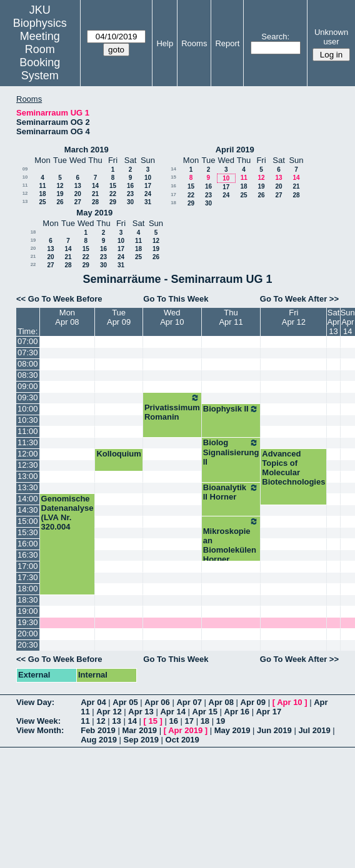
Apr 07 (189, 702)
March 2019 (87, 150)
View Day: (35, 702)
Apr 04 (93, 702)
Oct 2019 (182, 740)
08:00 (28, 364)
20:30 (28, 645)
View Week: (38, 721)
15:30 (28, 532)
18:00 (28, 589)
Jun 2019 (274, 730)
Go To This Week (176, 299)
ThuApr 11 (231, 317)
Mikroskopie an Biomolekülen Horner (231, 540)
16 (130, 186)
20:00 (28, 634)
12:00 (28, 454)
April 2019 (235, 150)
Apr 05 (125, 702)
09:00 (28, 386)
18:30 (28, 600)
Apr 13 (141, 712)
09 (25, 169)
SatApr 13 (333, 322)
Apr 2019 (185, 730)
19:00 (28, 611)
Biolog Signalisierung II (231, 452)
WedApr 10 (172, 317)
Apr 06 (157, 702)
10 (25, 177)
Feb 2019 (98, 730)
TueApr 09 (119, 317)
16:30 (28, 555)
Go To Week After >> (299, 299)
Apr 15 (205, 712)
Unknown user (331, 37)
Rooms (194, 43)
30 (130, 202)
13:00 (28, 476)
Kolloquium (119, 454)
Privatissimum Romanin (172, 407)
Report (227, 43)
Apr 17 (269, 712)
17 (148, 186)
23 (130, 194)
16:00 (28, 544)
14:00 (28, 499)
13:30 (28, 487)
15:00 (28, 521)
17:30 (28, 577)
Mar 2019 (139, 730)
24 (148, 194)
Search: (275, 37)
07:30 (28, 353)
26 (60, 202)
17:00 (28, 566)
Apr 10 (289, 702)
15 (113, 186)
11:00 (28, 431)
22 (113, 194)
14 (95, 186)
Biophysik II (231, 409)
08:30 (28, 375)
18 (42, 194)
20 (78, 194)
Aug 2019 (99, 740)
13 (78, 186)
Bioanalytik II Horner (231, 492)
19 (60, 194)
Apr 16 (237, 712)
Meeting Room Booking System (40, 56)
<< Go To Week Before (59, 299)
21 (95, 194)
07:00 (28, 341)
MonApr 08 (67, 317)
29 (113, 202)
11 (25, 185)
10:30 (28, 420)
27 (78, 202)
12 (60, 186)
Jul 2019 (314, 730)
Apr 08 (221, 702)
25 (42, 202)
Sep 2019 (141, 740)
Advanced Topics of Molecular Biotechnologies (293, 468)
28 (95, 202)
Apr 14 (172, 712)
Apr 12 (109, 712)
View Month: (40, 730)
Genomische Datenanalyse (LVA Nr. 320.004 (67, 513)
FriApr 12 (294, 317)
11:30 (28, 442)
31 (148, 202)
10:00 (28, 409)
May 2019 (94, 213)
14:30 (28, 510)
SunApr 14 (348, 322)
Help (165, 43)
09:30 (28, 397)
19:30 (28, 622)
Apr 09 (253, 702)
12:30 (28, 465)
